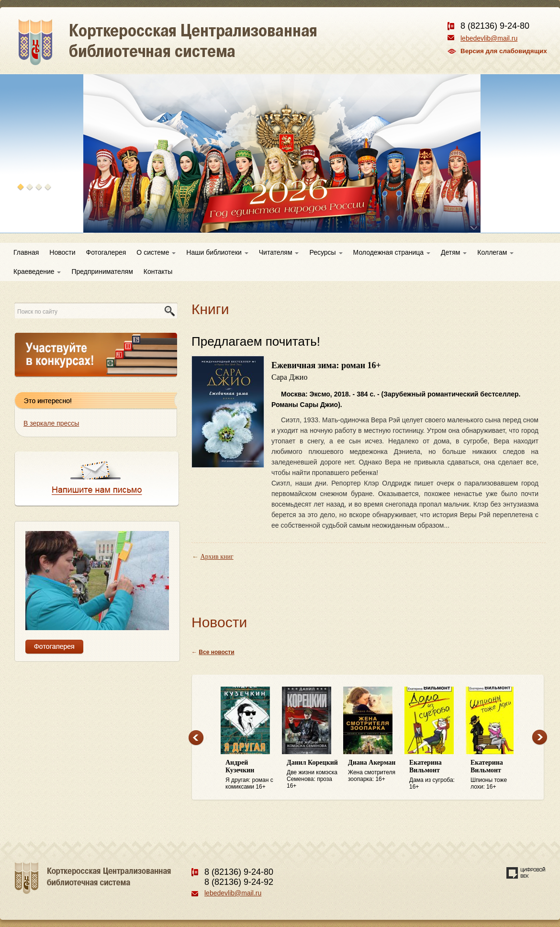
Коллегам (495, 252)
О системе (156, 252)
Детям (454, 252)
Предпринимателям (102, 271)
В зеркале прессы (51, 423)
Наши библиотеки (217, 252)
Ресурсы (326, 252)
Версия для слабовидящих (504, 51)
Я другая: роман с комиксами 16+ (251, 774)
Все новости (216, 652)
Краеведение (37, 271)
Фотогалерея (106, 252)
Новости (62, 252)
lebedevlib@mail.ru (489, 38)
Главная (26, 252)
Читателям (279, 252)
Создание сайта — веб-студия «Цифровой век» (526, 873)
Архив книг (217, 557)
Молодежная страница (392, 252)
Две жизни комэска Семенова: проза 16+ (313, 774)
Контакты (158, 271)
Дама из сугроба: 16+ (435, 774)
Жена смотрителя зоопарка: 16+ (374, 771)
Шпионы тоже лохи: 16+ (496, 774)
